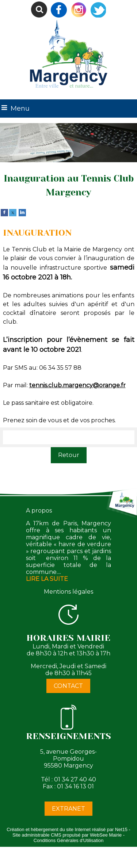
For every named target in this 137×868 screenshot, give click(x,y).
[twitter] (13, 212)
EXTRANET (68, 809)
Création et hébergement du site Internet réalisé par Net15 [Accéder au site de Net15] (67, 829)
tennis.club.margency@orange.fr (77, 385)
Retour (69, 455)
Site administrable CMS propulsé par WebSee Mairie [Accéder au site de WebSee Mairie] (67, 835)
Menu (20, 108)
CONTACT (68, 686)
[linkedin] (22, 212)
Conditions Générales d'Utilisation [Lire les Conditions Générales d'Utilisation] (69, 840)
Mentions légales (68, 592)
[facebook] (4, 212)
